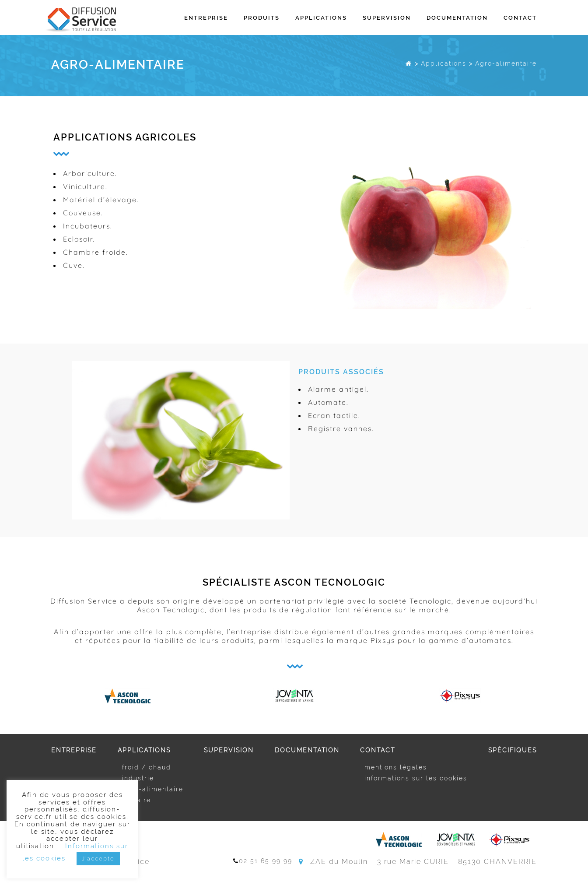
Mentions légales (396, 767)
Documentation (457, 18)
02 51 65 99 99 (263, 861)
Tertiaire (136, 800)
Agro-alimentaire (153, 789)
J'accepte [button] (98, 859)
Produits (262, 18)
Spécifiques (513, 750)
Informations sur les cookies (416, 778)
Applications (321, 18)
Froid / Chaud (147, 767)
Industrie (138, 778)
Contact (520, 18)
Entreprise (206, 18)
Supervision (387, 18)
